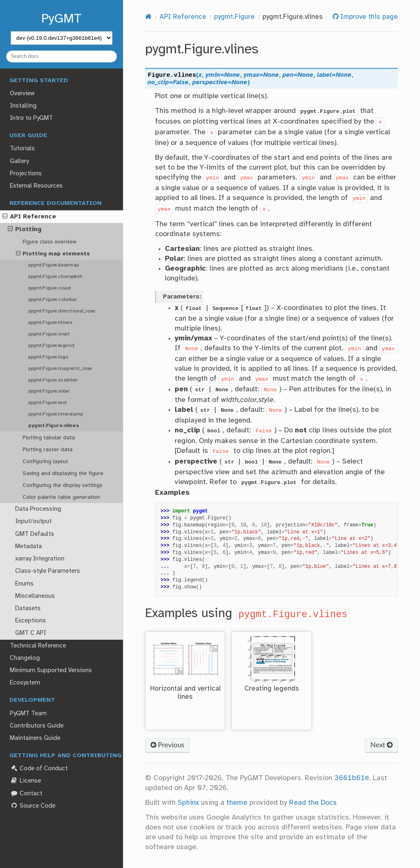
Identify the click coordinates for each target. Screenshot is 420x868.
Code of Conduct (39, 768)
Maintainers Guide (35, 738)
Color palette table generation (61, 497)
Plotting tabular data (49, 438)
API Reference (29, 217)
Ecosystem (25, 683)
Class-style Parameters (48, 571)
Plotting (25, 230)
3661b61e (352, 778)
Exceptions (31, 621)
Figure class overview (49, 242)
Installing (23, 106)
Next (381, 745)
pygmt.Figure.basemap (54, 265)
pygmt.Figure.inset (49, 334)
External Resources (36, 186)
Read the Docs (313, 803)
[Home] (148, 17)
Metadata (29, 547)
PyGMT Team (28, 714)
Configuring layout (45, 462)
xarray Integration (40, 559)
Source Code (32, 806)
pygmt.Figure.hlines (50, 323)
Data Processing (38, 509)
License (25, 781)
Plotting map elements (53, 254)
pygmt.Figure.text (48, 403)
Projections (26, 174)
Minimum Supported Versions (51, 671)
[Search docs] (62, 56)
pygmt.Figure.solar (49, 391)
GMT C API (31, 633)
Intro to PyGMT (31, 118)
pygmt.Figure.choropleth (55, 277)
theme (237, 803)
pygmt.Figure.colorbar (52, 300)
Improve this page (368, 17)
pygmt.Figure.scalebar (53, 380)
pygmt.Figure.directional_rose (62, 311)
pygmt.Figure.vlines (54, 426)
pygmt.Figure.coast (50, 288)
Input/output (33, 521)
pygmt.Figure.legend (51, 346)
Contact (26, 793)
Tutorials (22, 149)
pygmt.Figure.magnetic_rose (60, 369)
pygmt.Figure (234, 17)
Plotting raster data (48, 450)
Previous (167, 745)
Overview (22, 94)
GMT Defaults (35, 534)
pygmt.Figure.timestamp (56, 414)
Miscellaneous (35, 596)
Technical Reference (38, 646)
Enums (24, 584)
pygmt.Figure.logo (48, 357)
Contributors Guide (37, 726)
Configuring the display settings (63, 485)
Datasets (28, 609)
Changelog (25, 658)
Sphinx (188, 803)
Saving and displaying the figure (63, 473)
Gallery (19, 161)
